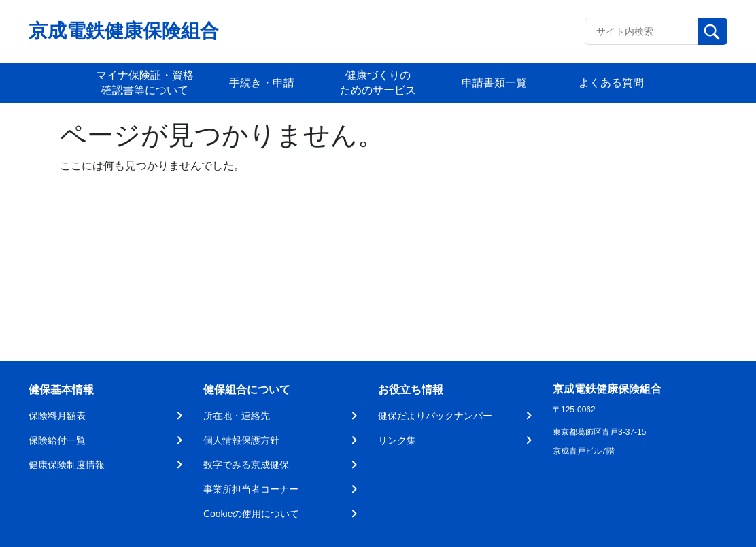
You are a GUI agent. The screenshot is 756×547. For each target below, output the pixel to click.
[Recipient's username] (641, 31)
